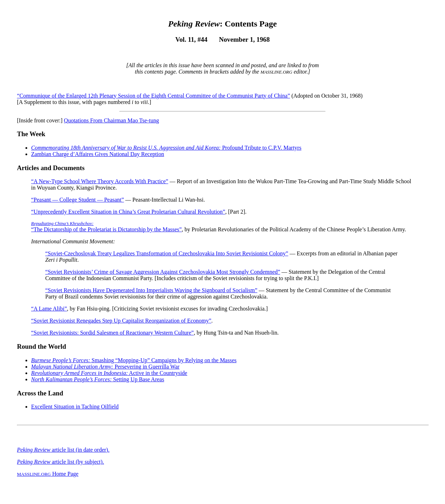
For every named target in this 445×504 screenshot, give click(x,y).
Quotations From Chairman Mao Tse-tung (112, 120)
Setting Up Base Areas (98, 379)
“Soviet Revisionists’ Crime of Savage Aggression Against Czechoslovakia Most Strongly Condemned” (163, 272)
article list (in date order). (63, 450)
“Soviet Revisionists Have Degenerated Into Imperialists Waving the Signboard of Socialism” (151, 290)
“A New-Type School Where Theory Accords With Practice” (100, 181)
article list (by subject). (60, 462)
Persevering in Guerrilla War (105, 367)
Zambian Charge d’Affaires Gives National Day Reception (98, 154)
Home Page (48, 474)
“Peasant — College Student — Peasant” (78, 200)
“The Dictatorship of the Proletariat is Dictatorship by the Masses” (106, 227)
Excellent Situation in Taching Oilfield (75, 407)
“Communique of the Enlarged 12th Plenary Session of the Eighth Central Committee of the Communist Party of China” (153, 96)
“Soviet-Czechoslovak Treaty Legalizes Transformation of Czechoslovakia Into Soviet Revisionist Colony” (167, 253)
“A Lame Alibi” (49, 309)
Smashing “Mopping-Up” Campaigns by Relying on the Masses (134, 360)
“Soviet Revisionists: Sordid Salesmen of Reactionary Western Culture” (112, 333)
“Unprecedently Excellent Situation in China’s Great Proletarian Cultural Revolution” (128, 212)
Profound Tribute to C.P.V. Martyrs (166, 148)
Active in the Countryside (109, 373)
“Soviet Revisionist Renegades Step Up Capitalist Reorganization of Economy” (121, 321)
